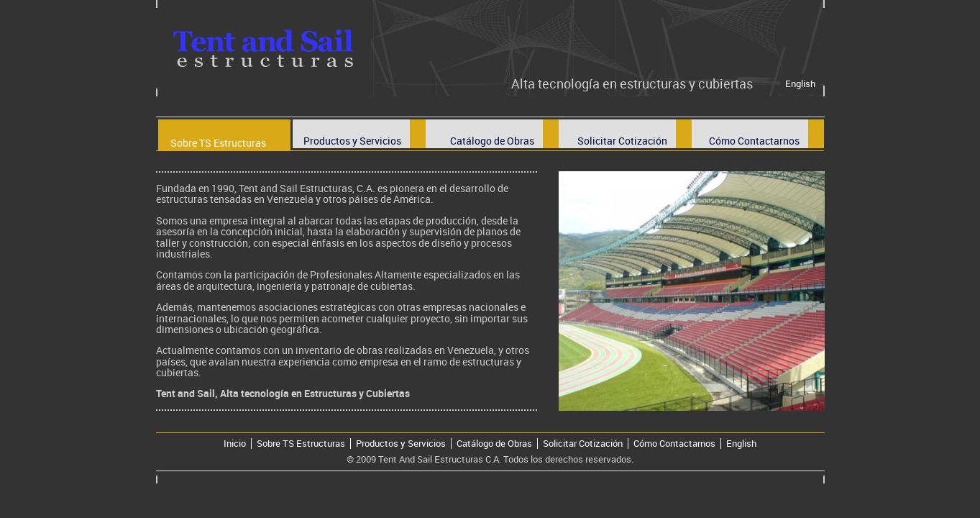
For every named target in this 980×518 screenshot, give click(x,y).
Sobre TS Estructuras (301, 444)
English (800, 84)
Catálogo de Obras (494, 444)
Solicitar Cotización (583, 444)
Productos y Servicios (401, 444)
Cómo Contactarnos (674, 444)
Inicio (235, 444)
